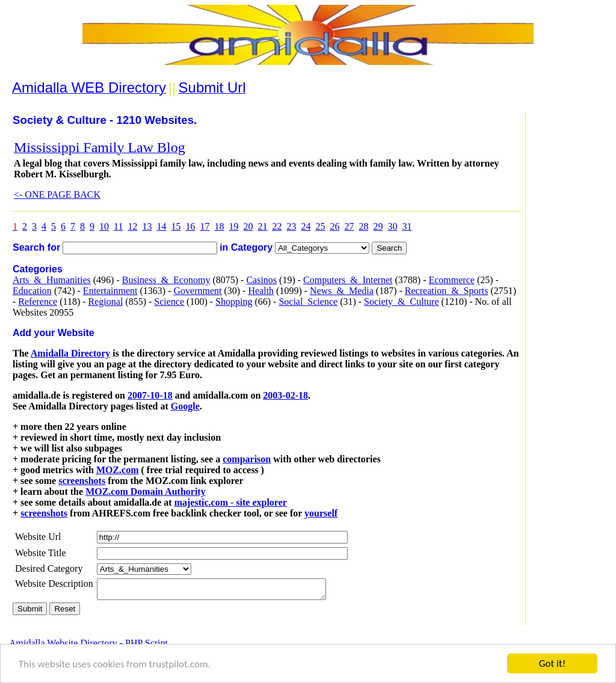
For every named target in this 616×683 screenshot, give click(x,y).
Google (185, 406)
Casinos (261, 280)
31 (407, 226)
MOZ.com (118, 470)
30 (392, 226)
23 (291, 226)
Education (32, 291)
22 (277, 226)
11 (118, 226)
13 (147, 226)
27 (349, 226)
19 (233, 226)
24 (306, 226)
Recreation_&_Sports (447, 291)
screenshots (82, 481)
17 (205, 226)
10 (104, 226)
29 (378, 226)
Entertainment (110, 291)
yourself (321, 513)
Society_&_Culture (401, 302)
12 (132, 226)
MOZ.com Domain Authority (146, 492)
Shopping (234, 302)
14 (161, 226)
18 (219, 226)
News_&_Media (342, 291)
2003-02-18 (285, 395)
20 (248, 226)
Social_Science (308, 302)
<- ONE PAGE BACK (57, 194)
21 (262, 226)
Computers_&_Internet (348, 280)
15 (176, 226)
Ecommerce (451, 280)
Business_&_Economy (166, 280)
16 (190, 226)
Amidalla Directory (71, 353)
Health (261, 291)
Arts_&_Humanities (52, 280)
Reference (38, 302)
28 (363, 226)
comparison (247, 459)
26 (334, 226)
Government (197, 291)
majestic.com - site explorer (231, 502)
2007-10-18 (150, 395)
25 (320, 226)
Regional (106, 302)
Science (169, 302)
